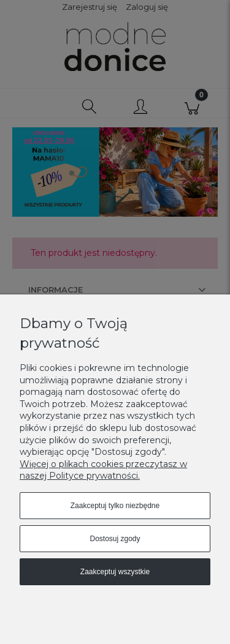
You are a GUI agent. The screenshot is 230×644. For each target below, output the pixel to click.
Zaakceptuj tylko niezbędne (115, 506)
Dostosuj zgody (115, 539)
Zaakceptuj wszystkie (115, 572)
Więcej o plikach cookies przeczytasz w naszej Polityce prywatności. (103, 470)
